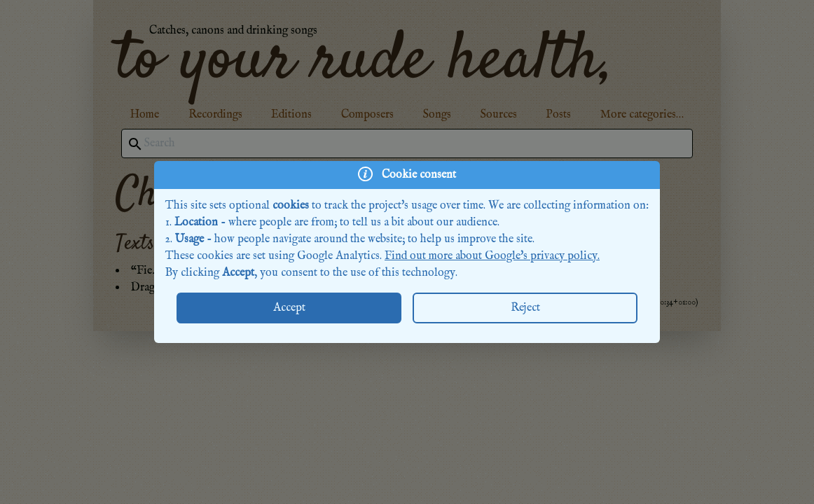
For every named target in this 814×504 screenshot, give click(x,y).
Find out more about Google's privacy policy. (492, 256)
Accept (289, 308)
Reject (525, 308)
